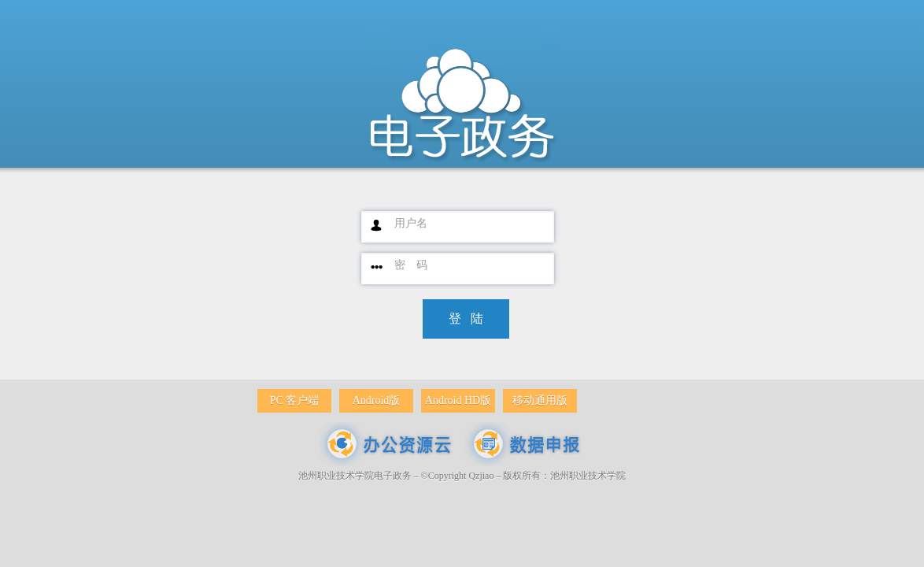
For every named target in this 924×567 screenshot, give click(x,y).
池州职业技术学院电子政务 (355, 476)
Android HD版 (458, 400)
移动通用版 (540, 400)
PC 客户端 (295, 400)
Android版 (377, 400)
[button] (466, 319)
